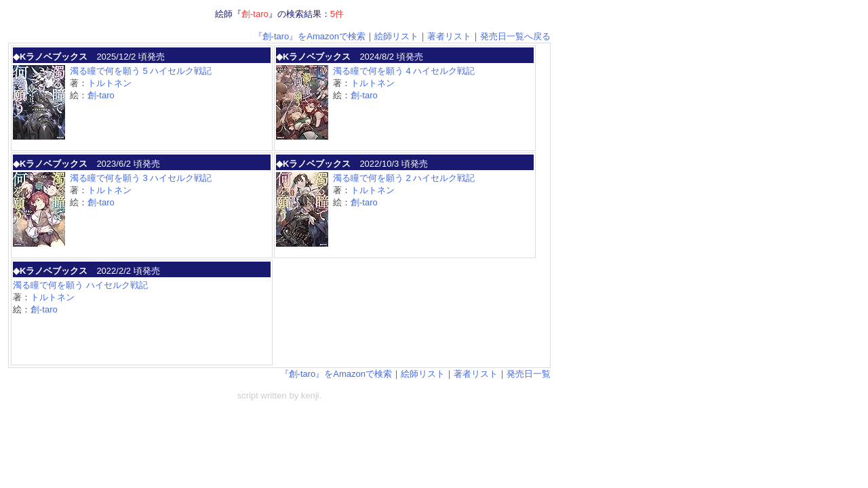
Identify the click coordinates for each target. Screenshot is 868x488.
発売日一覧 (529, 374)
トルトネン (110, 83)
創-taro (101, 95)
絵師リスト (396, 36)
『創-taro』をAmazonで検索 (310, 36)
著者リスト (449, 36)
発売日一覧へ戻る (515, 36)
